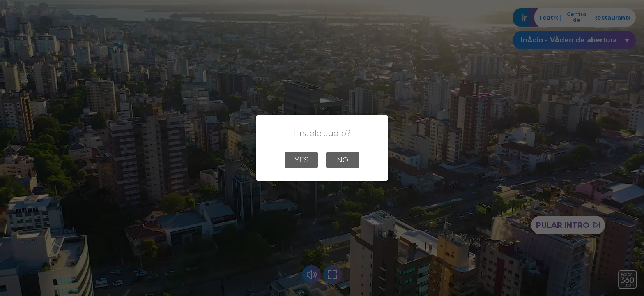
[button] (301, 160)
